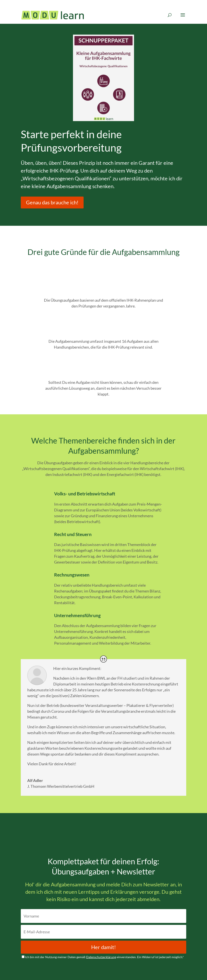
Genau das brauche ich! (52, 202)
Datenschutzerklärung (101, 957)
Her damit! (103, 947)
